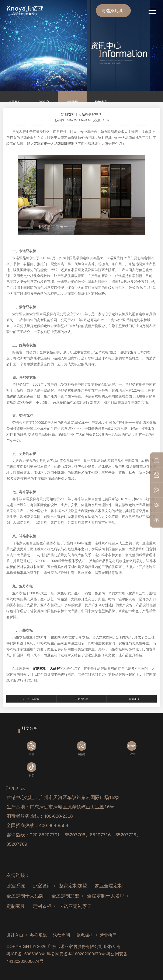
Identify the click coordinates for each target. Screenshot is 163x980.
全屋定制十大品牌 (25, 896)
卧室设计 (42, 886)
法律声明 (62, 935)
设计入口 (15, 935)
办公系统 (38, 935)
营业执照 (108, 935)
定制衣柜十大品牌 (46, 668)
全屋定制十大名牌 (106, 896)
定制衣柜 (42, 906)
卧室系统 (16, 886)
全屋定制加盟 (65, 896)
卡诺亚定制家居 (75, 906)
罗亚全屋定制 (109, 886)
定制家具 (16, 906)
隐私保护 (85, 935)
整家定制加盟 (73, 886)
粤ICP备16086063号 (26, 954)
